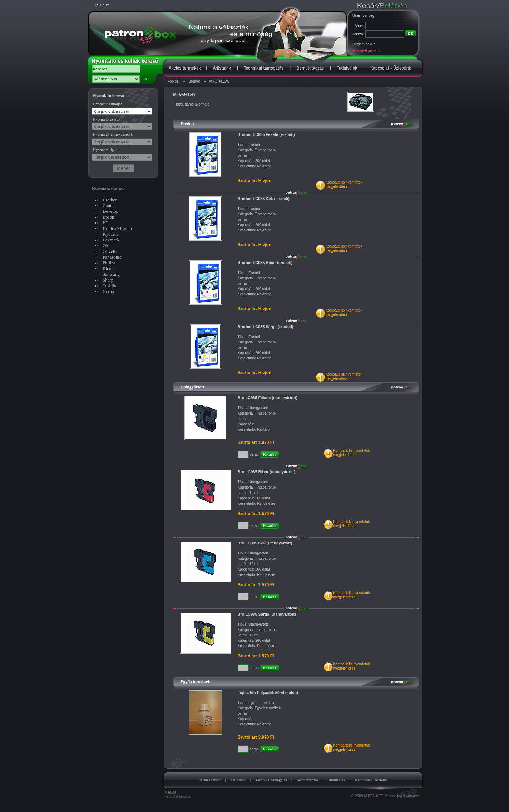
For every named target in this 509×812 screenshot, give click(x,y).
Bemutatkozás (308, 780)
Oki (106, 246)
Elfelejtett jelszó (366, 51)
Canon (109, 206)
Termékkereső (210, 780)
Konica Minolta (117, 228)
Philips (109, 263)
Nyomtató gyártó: (107, 119)
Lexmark (111, 240)
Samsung (111, 274)
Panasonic (112, 257)
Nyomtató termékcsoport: (113, 134)
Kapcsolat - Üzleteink (371, 780)
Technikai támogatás (271, 780)
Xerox (108, 291)
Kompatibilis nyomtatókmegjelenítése (344, 184)
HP (106, 223)
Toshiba (110, 286)
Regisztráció (364, 44)
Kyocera (110, 234)
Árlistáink (238, 780)
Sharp (108, 280)
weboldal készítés (178, 795)
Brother (194, 81)
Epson (108, 217)
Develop (110, 211)
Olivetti (110, 251)
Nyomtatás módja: (107, 104)
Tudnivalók (337, 780)
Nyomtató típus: (106, 150)
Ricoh (108, 268)
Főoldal (174, 81)
